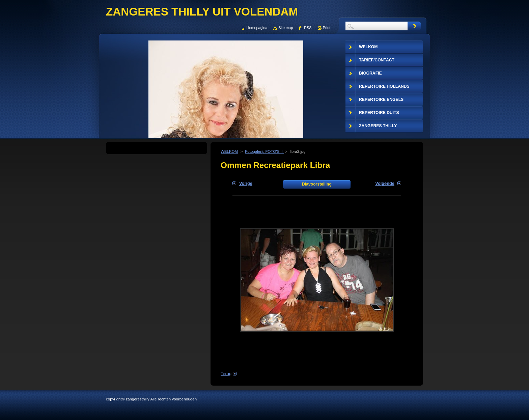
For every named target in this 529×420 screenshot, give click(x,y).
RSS (308, 28)
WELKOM (229, 151)
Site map (286, 28)
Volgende (385, 183)
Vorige (246, 183)
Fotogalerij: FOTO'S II (264, 151)
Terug (226, 374)
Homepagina (257, 28)
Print (327, 28)
